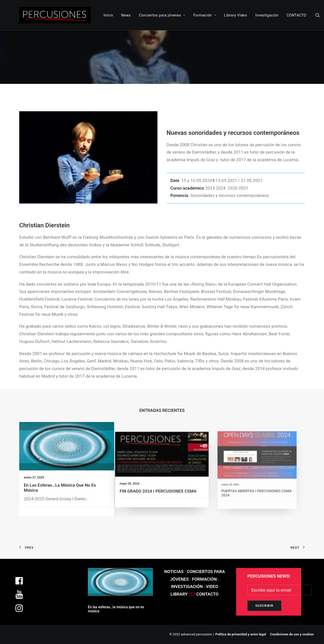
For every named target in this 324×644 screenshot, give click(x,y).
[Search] (318, 15)
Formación (205, 15)
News (126, 15)
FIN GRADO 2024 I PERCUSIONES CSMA (159, 484)
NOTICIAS (174, 572)
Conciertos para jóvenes (162, 15)
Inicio (108, 15)
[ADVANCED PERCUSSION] (55, 15)
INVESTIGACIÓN (187, 586)
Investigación (267, 15)
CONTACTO (296, 15)
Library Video (236, 15)
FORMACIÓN (205, 579)
